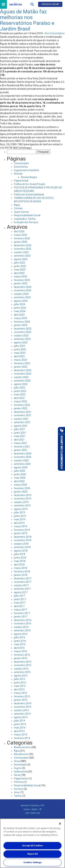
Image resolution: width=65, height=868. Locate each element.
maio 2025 (20, 270)
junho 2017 (20, 599)
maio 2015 (20, 686)
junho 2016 (20, 641)
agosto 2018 (21, 551)
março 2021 (20, 443)
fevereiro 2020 (22, 488)
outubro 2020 (21, 460)
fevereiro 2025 (22, 280)
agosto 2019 (21, 509)
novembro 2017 (23, 582)
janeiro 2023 (21, 367)
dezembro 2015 (23, 662)
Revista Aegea (29, 177)
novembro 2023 (23, 332)
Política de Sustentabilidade (29, 194)
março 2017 (20, 610)
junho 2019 (20, 516)
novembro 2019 (23, 499)
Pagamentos (21, 778)
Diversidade (20, 765)
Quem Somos (21, 212)
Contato (18, 208)
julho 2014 (19, 721)
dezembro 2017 (23, 578)
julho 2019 (19, 513)
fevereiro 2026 (22, 238)
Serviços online (50, 4)
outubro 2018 (21, 544)
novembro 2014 (23, 707)
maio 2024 (20, 311)
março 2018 (20, 568)
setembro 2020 (22, 464)
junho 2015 (20, 683)
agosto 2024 (21, 301)
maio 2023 (20, 353)
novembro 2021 (23, 415)
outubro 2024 (21, 294)
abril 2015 (19, 689)
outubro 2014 (21, 710)
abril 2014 (19, 731)
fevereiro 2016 (22, 655)
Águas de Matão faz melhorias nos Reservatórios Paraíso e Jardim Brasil (27, 20)
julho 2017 (19, 596)
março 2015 (20, 693)
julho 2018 (19, 554)
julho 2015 (19, 679)
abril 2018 (19, 565)
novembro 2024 (23, 290)
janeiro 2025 (21, 283)
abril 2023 (19, 356)
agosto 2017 (21, 592)
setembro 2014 (22, 714)
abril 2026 (19, 231)
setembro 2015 (22, 672)
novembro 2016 (23, 624)
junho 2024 (20, 308)
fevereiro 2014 (22, 738)
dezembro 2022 (23, 370)
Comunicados (21, 163)
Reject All (33, 854)
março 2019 (20, 526)
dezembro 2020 (23, 454)
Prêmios (18, 782)
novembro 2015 (23, 665)
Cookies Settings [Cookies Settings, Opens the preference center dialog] (32, 862)
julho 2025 (19, 263)
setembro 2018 (22, 547)
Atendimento (21, 754)
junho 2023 (20, 349)
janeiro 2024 (21, 325)
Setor (17, 792)
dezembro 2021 (23, 412)
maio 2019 (20, 519)
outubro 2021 (21, 419)
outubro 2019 (21, 502)
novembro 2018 (23, 540)
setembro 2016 (22, 630)
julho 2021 (19, 429)
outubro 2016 (21, 627)
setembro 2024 (22, 297)
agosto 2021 (21, 426)
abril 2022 (19, 398)
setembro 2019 (22, 506)
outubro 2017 (21, 585)
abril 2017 (19, 606)
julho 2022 (19, 388)
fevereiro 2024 (22, 322)
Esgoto (18, 768)
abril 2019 (19, 523)
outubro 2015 (21, 669)
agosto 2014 (21, 717)
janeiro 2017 (21, 617)
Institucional (20, 772)
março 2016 (20, 651)
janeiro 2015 (21, 700)
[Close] (60, 824)
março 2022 (20, 401)
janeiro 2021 (21, 450)
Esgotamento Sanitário (27, 170)
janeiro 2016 (21, 658)
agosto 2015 (21, 676)
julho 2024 (19, 304)
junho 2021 (20, 433)
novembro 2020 (23, 457)
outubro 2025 (21, 252)
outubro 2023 (21, 336)
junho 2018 (20, 558)
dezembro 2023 (23, 329)
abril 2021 (19, 440)
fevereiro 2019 (22, 530)
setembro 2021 (22, 422)
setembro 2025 (22, 256)
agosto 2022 (21, 384)
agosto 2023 (21, 342)
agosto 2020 (21, 467)
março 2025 (20, 277)
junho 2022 (20, 391)
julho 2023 (19, 346)
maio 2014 (20, 728)
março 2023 (20, 360)
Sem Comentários (55, 33)
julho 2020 (19, 471)
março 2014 (20, 735)
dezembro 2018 (23, 537)
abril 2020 (19, 481)
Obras (17, 775)
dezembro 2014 (23, 703)
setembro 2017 (22, 589)
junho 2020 (20, 474)
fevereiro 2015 (22, 696)
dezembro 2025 (23, 245)
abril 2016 (19, 648)
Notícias (18, 174)
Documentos (21, 167)
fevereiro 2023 (22, 363)
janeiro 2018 (21, 575)
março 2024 (20, 318)
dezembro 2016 (23, 620)
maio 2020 (20, 478)
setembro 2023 (22, 339)
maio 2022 (20, 395)
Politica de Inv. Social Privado (29, 184)
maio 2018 (20, 561)
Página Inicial (21, 181)
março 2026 (20, 235)
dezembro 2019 (23, 495)
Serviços (19, 789)
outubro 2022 (21, 377)
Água (17, 205)
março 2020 (20, 485)
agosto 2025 (21, 259)
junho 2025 (20, 266)
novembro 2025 (23, 249)
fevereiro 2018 (22, 571)
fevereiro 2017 (22, 613)
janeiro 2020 (21, 492)
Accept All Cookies (32, 846)
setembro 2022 (22, 381)
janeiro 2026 (21, 242)
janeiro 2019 (21, 533)
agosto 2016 (21, 634)
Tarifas (18, 796)
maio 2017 (20, 603)
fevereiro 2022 (22, 405)
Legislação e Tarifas (25, 219)
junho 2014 (20, 724)
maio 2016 (20, 644)
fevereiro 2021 (22, 447)
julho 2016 (19, 637)
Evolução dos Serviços (26, 222)
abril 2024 (19, 315)
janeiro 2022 (21, 408)
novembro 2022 (23, 374)
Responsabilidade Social (27, 215)
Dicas (17, 761)
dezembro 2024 (23, 287)
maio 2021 (20, 436)
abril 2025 (19, 273)
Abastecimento (22, 747)
